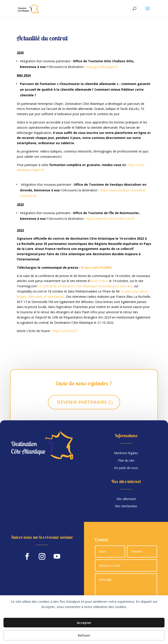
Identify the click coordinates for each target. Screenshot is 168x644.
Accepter (84, 623)
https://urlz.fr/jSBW (96, 267)
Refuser (84, 635)
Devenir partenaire (82, 402)
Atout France (99, 281)
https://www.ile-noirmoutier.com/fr (111, 219)
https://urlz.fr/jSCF (65, 331)
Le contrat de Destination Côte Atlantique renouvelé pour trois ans (85, 286)
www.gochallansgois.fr (102, 67)
